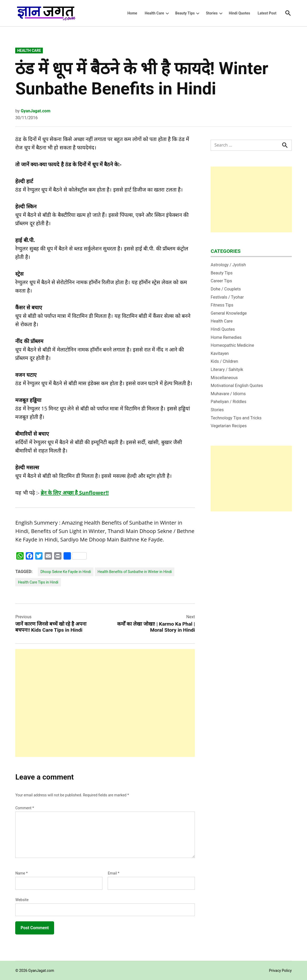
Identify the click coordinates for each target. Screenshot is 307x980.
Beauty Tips (185, 13)
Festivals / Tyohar (227, 297)
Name (21, 873)
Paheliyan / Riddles (228, 402)
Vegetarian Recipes (229, 426)
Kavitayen (220, 353)
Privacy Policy (280, 971)
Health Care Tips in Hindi (38, 582)
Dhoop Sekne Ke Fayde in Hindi (66, 572)
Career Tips (221, 281)
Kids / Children (224, 361)
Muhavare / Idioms (228, 394)
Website (22, 900)
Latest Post (267, 13)
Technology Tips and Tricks (236, 418)
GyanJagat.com (36, 111)
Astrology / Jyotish (228, 265)
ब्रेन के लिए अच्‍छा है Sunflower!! (75, 493)
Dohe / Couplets (226, 289)
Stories (212, 13)
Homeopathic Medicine (232, 345)
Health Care (154, 13)
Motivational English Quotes (237, 386)
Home (132, 13)
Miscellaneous (224, 378)
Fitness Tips (222, 305)
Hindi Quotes (239, 13)
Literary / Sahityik (227, 370)
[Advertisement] (105, 703)
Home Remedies (226, 337)
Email (113, 873)
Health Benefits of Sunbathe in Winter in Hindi (135, 572)
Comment (25, 808)
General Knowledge (229, 313)
